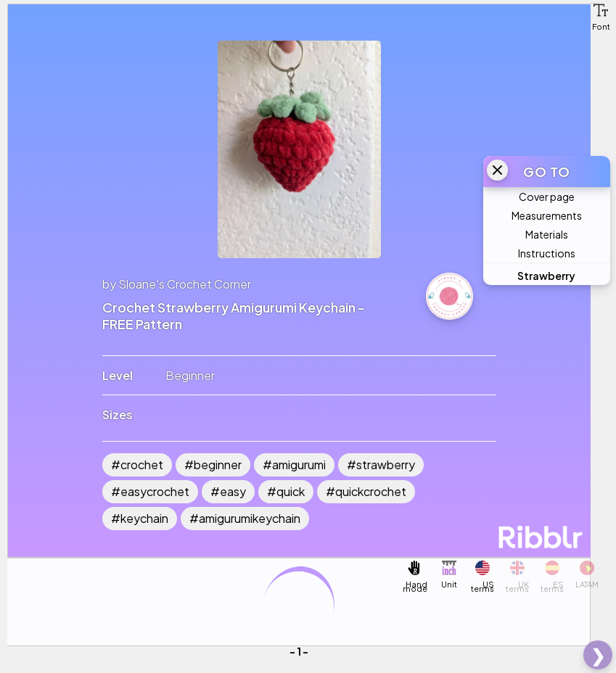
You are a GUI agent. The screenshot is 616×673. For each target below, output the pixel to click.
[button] (601, 10)
